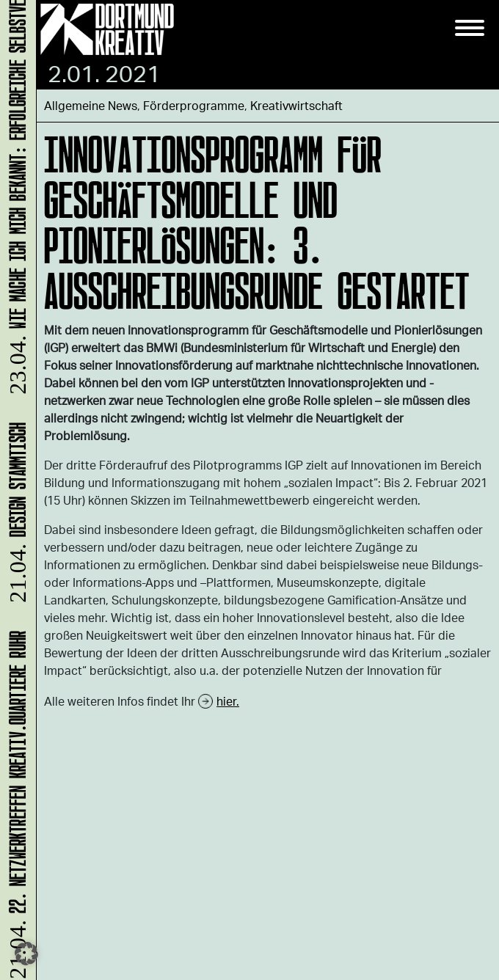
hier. (228, 701)
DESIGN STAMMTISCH (15, 515)
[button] (26, 954)
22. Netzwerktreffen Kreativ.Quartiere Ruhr (15, 804)
